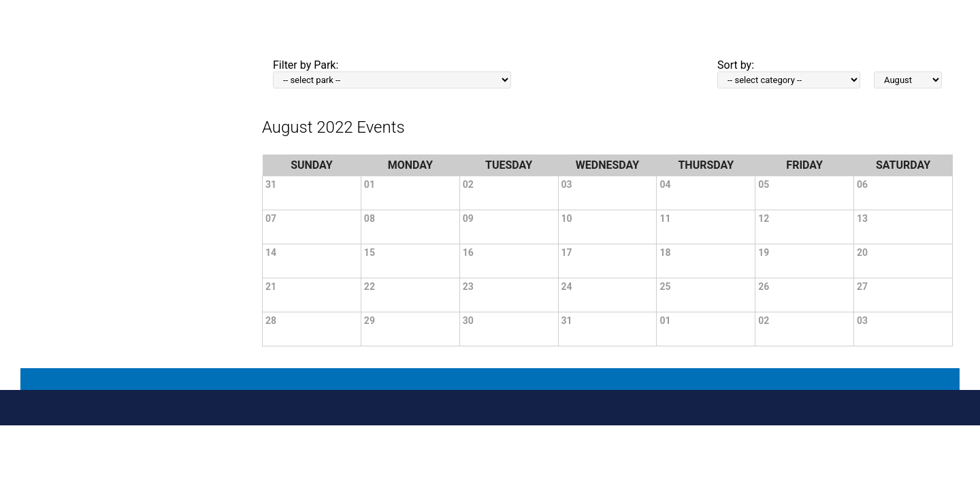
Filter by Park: (306, 65)
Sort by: (736, 65)
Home (503, 42)
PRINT (474, 41)
